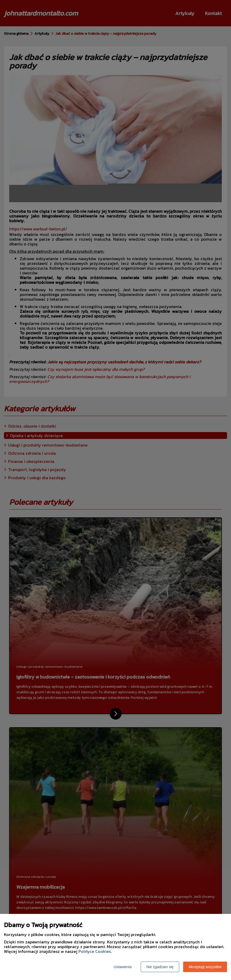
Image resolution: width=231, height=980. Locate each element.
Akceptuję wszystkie (205, 967)
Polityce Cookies (95, 951)
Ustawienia (123, 967)
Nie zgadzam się (160, 967)
